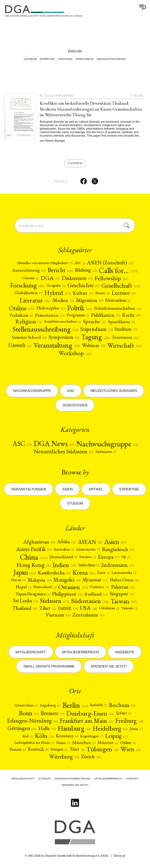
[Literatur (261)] (35, 302)
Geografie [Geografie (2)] (56, 287)
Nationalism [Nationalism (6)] (118, 302)
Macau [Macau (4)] (18, 582)
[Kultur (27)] (83, 295)
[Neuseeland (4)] (45, 589)
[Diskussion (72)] (77, 280)
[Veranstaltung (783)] (57, 347)
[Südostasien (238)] (90, 603)
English (75, 51)
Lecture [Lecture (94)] (124, 295)
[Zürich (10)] (91, 758)
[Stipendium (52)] (96, 331)
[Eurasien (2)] (87, 559)
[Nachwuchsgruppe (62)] (107, 446)
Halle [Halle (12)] (47, 730)
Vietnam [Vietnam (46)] (58, 617)
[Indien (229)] (65, 567)
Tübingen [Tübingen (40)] (102, 751)
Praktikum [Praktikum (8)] (21, 317)
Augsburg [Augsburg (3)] (50, 707)
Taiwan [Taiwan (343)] (124, 603)
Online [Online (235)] (22, 310)
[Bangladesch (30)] (118, 551)
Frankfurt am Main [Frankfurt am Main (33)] (86, 722)
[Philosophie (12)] (51, 310)
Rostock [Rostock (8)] (38, 751)
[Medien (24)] (63, 302)
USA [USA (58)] (88, 610)
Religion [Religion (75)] (29, 323)
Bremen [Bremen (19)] (52, 715)
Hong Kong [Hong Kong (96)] (33, 567)
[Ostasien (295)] (73, 589)
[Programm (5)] (78, 317)
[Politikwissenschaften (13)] (118, 310)
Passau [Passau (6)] (18, 751)
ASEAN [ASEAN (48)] (90, 544)
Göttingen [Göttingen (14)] (22, 730)
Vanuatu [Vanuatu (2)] (129, 610)
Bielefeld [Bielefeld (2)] (98, 707)
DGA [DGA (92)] (50, 280)
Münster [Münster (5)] (108, 744)
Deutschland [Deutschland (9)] (63, 559)
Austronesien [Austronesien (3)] (88, 551)
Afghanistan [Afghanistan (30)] (39, 544)
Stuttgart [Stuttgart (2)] (59, 751)
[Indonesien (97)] (117, 567)
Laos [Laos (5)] (103, 574)
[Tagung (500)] (95, 339)
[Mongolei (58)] (67, 582)
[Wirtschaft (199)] (125, 347)
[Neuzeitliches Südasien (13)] (63, 453)
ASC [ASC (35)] (22, 446)
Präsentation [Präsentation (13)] (50, 317)
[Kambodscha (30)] (54, 575)
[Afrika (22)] (67, 544)
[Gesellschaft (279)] (121, 287)
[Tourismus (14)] (125, 339)
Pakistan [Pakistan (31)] (123, 589)
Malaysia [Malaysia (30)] (39, 582)
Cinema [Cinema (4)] (30, 280)
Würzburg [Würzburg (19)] (64, 758)
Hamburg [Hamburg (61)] (74, 730)
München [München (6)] (84, 744)
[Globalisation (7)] (28, 295)
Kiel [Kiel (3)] (28, 738)
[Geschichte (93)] (83, 287)
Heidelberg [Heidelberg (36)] (110, 730)
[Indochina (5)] (89, 567)
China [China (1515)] (34, 559)
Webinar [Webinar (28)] (94, 347)
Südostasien (75, 406)
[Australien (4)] (64, 551)
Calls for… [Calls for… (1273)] (118, 272)
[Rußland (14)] (96, 596)
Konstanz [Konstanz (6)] (67, 738)
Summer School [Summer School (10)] (29, 339)
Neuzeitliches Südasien (114, 391)
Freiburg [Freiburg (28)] (129, 723)
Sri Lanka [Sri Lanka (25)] (26, 603)
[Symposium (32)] (64, 339)
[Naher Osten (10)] (124, 582)
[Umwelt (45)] (20, 347)
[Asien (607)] (115, 544)
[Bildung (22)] (86, 272)
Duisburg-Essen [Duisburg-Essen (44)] (90, 715)
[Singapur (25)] (122, 596)
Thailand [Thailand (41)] (25, 610)
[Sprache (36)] (94, 323)
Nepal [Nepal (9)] (23, 589)
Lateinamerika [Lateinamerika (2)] (124, 574)
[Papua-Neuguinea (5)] (33, 596)
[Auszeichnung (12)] (29, 272)
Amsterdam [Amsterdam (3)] (26, 707)
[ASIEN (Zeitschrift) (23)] (110, 265)
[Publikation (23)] (106, 317)
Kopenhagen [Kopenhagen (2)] (92, 738)
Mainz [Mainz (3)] (63, 744)
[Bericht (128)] (60, 272)
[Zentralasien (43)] (88, 617)
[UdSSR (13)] (68, 610)
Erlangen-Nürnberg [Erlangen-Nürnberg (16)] (32, 723)
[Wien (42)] (131, 751)
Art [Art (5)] (80, 265)
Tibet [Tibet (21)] (48, 610)
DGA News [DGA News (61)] (54, 446)
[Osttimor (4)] (99, 589)
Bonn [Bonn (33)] (29, 715)
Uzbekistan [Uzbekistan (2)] (109, 610)
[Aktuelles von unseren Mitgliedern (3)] (45, 265)
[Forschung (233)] (27, 287)
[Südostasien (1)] (106, 453)
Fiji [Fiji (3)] (126, 559)
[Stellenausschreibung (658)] (45, 331)
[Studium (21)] (126, 331)
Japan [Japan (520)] (25, 574)
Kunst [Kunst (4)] (102, 295)
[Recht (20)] (131, 317)
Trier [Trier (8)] (77, 751)
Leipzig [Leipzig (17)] (116, 738)
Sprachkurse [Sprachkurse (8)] (121, 324)
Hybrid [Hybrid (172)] (57, 295)
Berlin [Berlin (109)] (75, 707)
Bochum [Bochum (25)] (122, 707)
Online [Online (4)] (128, 745)
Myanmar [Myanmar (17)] (95, 582)
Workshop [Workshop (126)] (75, 355)
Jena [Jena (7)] (136, 730)
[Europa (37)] (109, 559)
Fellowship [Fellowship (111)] (111, 280)
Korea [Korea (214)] (84, 574)
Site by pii (119, 856)
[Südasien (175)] (54, 603)
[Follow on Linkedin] (75, 803)
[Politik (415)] (80, 310)
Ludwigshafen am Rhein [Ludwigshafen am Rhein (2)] (34, 744)
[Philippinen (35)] (67, 596)
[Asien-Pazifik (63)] (34, 551)
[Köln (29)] (44, 738)
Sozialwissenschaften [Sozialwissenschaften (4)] (62, 324)
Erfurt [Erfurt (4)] (124, 715)
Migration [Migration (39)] (90, 302)
